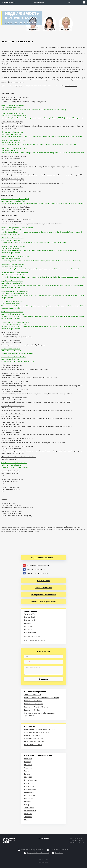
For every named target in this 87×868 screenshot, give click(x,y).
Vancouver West (30, 614)
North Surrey (29, 786)
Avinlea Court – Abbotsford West (12, 171)
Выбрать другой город (32, 636)
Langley (27, 774)
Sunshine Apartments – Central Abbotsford (15, 291)
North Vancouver (30, 632)
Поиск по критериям (43, 588)
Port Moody (28, 629)
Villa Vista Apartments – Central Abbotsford (15, 322)
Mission (27, 820)
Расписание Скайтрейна (34, 704)
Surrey (27, 805)
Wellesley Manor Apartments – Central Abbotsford (17, 220)
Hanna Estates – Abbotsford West (12, 122)
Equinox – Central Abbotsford (11, 471)
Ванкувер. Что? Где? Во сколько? (36, 573)
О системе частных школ (34, 739)
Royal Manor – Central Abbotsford (12, 281)
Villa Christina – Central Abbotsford (12, 302)
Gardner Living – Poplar (9, 503)
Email (28, 662)
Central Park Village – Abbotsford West (14, 156)
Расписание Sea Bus (32, 710)
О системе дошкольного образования (39, 733)
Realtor (42, 529)
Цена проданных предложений (43, 595)
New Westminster (31, 780)
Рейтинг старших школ (33, 745)
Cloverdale (28, 765)
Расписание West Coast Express (36, 707)
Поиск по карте (44, 581)
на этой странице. (71, 86)
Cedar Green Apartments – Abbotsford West (15, 97)
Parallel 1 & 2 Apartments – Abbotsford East (16, 207)
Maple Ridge (29, 777)
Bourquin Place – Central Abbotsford (13, 406)
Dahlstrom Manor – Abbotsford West (13, 114)
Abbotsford (28, 817)
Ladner (27, 771)
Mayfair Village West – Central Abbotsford (15, 390)
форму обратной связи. (16, 82)
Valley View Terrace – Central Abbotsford (14, 463)
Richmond (28, 623)
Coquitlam (28, 626)
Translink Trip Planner (33, 695)
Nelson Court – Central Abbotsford (12, 365)
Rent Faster (57, 529)
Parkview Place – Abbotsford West (12, 187)
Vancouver (28, 759)
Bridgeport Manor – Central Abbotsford (14, 246)
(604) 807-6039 (10, 2)
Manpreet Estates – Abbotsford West (13, 140)
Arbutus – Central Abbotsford (11, 341)
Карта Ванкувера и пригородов (35, 641)
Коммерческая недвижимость (44, 602)
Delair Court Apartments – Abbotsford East (15, 199)
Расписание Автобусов (33, 701)
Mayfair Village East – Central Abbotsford (14, 398)
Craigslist (33, 529)
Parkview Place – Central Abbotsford (13, 479)
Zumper (37, 531)
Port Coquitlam (30, 795)
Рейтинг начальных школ (34, 742)
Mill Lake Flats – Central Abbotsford (13, 238)
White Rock (28, 814)
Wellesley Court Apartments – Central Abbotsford (17, 228)
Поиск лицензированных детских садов (40, 729)
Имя (27, 656)
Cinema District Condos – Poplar (12, 511)
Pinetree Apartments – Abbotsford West (14, 148)
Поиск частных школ (32, 736)
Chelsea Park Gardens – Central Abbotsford (15, 256)
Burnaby (27, 762)
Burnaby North (30, 620)
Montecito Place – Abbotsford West (13, 179)
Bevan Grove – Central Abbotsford (12, 414)
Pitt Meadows (29, 792)
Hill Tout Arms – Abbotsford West (12, 132)
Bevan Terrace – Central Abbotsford (13, 422)
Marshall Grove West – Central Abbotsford (15, 373)
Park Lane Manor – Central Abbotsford (14, 357)
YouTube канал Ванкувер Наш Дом (36, 565)
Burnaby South (30, 617)
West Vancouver (30, 811)
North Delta (29, 783)
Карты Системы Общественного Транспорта (42, 698)
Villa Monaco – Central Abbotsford (12, 312)
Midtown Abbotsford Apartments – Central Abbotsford (19, 457)
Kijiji (38, 529)
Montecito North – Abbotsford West (13, 162)
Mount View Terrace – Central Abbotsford (15, 273)
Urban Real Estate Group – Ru (34, 569)
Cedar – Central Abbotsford (10, 332)
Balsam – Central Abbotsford (11, 349)
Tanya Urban (58, 853)
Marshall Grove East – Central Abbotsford (15, 381)
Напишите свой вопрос (33, 668)
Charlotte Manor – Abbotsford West (13, 105)
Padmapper (49, 529)
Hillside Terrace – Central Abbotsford (13, 265)
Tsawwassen (29, 808)
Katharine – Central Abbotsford (11, 430)
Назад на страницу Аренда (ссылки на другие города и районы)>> (63, 47)
